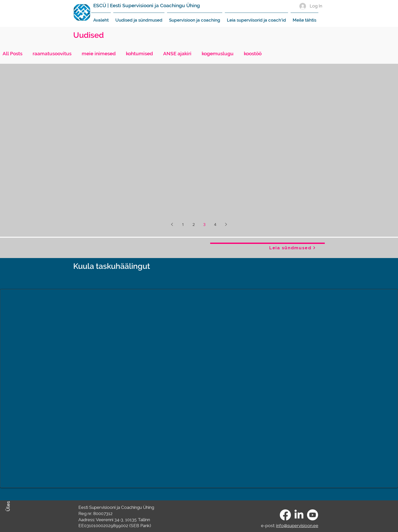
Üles (8, 506)
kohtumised (139, 53)
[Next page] (226, 224)
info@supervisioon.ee (297, 526)
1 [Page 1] (183, 224)
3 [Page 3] (204, 224)
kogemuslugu (218, 53)
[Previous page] (172, 224)
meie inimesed (99, 53)
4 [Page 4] (215, 224)
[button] (139, 18)
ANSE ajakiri (177, 53)
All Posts (12, 53)
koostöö (253, 53)
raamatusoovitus (52, 53)
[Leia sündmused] (293, 248)
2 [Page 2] (194, 224)
